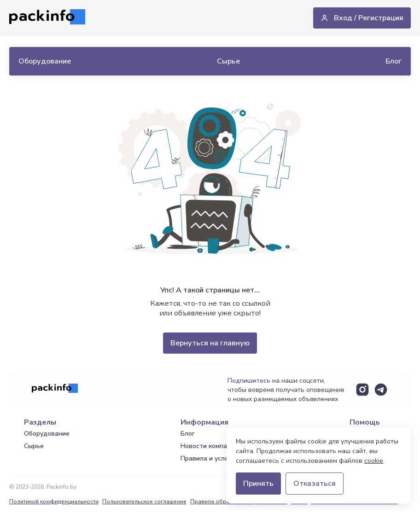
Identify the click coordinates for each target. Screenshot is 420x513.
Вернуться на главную (210, 343)
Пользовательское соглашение (144, 501)
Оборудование (45, 61)
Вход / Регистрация (362, 18)
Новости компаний (209, 446)
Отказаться (315, 484)
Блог (394, 61)
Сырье (228, 61)
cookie (374, 461)
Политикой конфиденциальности (54, 501)
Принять (258, 484)
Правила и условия (210, 458)
